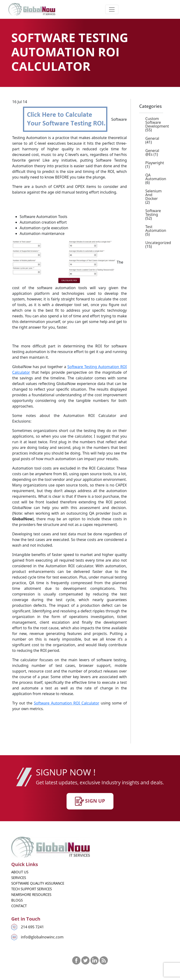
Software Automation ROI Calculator (66, 703)
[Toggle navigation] (112, 9)
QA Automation (156, 177)
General (152, 138)
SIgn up (90, 801)
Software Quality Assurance (38, 883)
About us (20, 872)
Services (19, 878)
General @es (152, 152)
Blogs (17, 900)
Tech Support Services (32, 889)
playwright (155, 163)
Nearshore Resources (31, 894)
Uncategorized (158, 243)
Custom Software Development (157, 122)
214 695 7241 (32, 927)
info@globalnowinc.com (42, 937)
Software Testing (153, 213)
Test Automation (156, 229)
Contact (19, 906)
